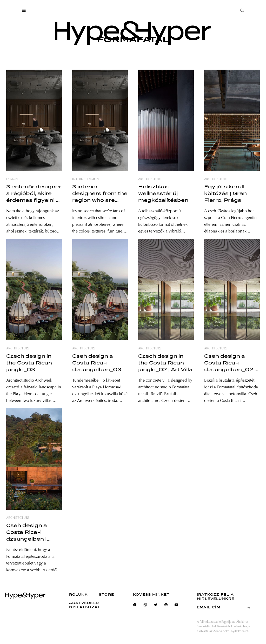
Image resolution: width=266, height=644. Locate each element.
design (12, 179)
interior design (85, 179)
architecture (150, 179)
